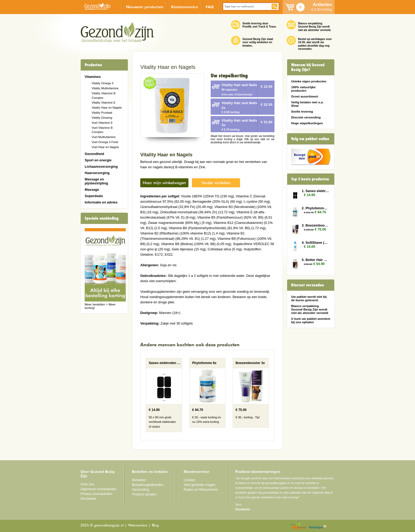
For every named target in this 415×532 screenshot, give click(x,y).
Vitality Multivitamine (105, 88)
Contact (190, 480)
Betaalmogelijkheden (148, 485)
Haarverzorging (97, 173)
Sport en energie (98, 160)
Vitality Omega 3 (102, 83)
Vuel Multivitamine (104, 137)
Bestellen (139, 480)
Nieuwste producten (145, 7)
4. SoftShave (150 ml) (315, 243)
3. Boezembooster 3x (315, 225)
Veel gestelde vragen (200, 485)
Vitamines (93, 77)
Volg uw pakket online (310, 139)
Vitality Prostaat (102, 113)
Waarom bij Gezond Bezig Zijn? (308, 67)
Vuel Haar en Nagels (105, 147)
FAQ (210, 7)
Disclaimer (88, 498)
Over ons (87, 484)
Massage (92, 190)
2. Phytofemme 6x (315, 208)
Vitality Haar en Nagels (107, 108)
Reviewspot (318, 527)
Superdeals (94, 196)
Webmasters (138, 526)
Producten (93, 65)
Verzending (141, 489)
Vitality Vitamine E (103, 103)
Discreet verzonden (308, 285)
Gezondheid (94, 154)
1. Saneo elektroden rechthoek (315, 191)
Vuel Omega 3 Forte (105, 142)
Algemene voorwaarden (98, 489)
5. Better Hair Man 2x (315, 260)
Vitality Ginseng (102, 118)
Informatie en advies (101, 202)
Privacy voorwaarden (96, 494)
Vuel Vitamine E (102, 123)
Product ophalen (144, 494)
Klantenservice (184, 7)
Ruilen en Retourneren (201, 489)
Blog (155, 526)
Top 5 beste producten (310, 179)
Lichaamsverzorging (101, 167)
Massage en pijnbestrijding (96, 181)
